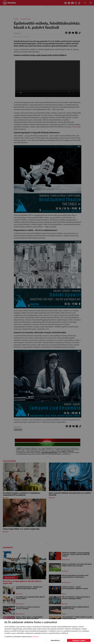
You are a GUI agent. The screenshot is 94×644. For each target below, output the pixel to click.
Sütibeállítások (55, 640)
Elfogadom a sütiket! (79, 640)
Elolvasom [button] (36, 637)
